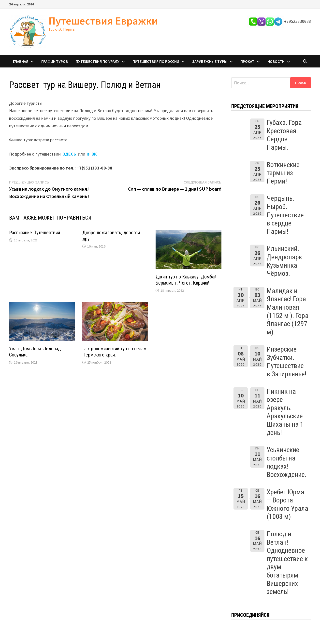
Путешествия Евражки (103, 21)
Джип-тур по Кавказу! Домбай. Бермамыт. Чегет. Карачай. (187, 280)
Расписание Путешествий (35, 233)
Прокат (247, 61)
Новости (276, 61)
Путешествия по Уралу (98, 61)
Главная (21, 61)
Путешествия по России (156, 61)
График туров (55, 61)
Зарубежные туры (210, 61)
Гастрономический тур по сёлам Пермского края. (114, 352)
